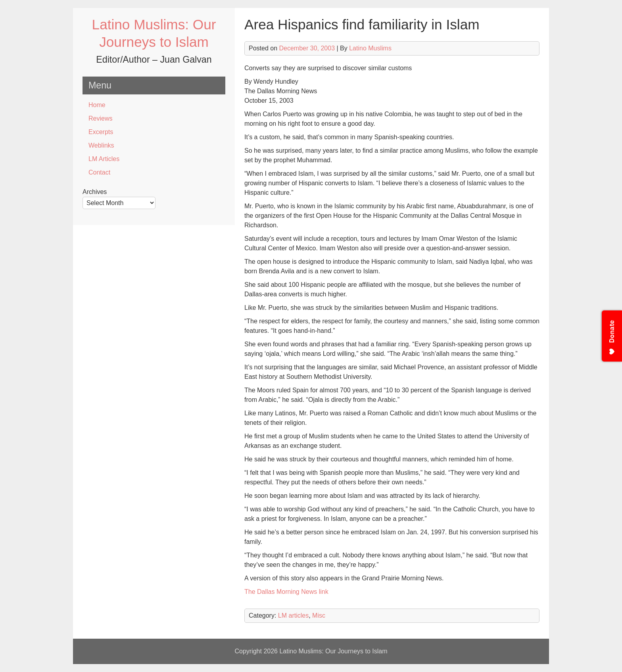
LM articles (293, 615)
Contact (99, 172)
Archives (95, 192)
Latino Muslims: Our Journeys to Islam (333, 651)
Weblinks (101, 145)
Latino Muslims (370, 48)
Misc (319, 615)
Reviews (100, 118)
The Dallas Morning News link (286, 592)
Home (97, 105)
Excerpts (101, 132)
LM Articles (104, 159)
